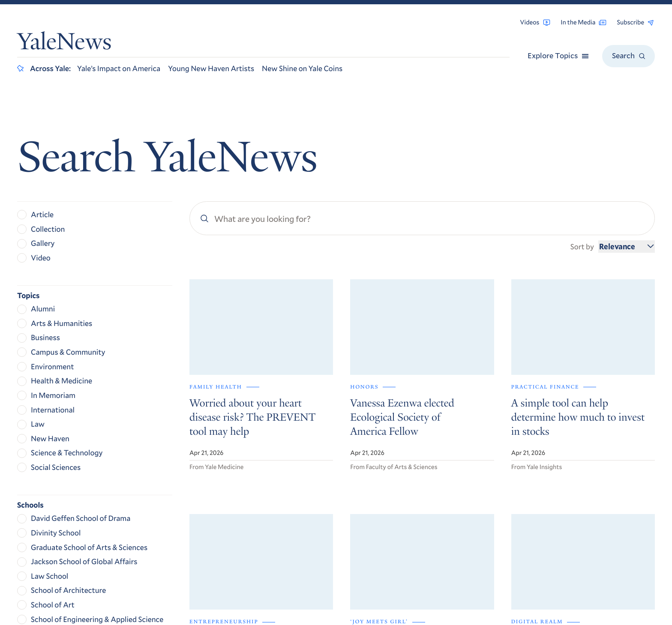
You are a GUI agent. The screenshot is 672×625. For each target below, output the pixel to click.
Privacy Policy (536, 544)
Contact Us (536, 511)
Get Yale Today (557, 415)
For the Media (540, 499)
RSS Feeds (534, 487)
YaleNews (64, 44)
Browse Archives (545, 475)
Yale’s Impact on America (119, 68)
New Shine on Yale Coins (302, 68)
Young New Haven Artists (211, 68)
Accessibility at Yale (545, 532)
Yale (532, 594)
